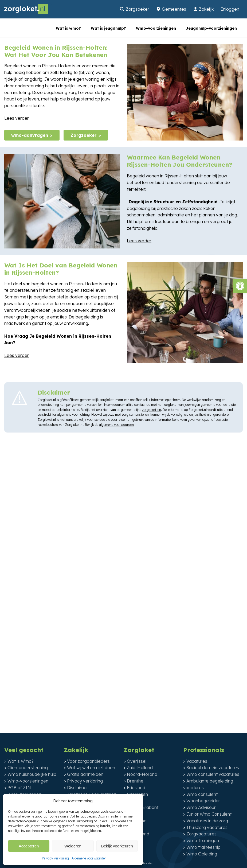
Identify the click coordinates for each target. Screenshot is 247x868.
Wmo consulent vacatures (213, 774)
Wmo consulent (202, 794)
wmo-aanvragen (30, 135)
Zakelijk (206, 9)
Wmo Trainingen (203, 840)
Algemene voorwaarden (89, 858)
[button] (240, 286)
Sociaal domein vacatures (213, 768)
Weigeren (73, 846)
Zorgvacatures (201, 834)
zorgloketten (152, 410)
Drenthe (135, 781)
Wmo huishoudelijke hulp (32, 774)
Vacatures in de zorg (207, 821)
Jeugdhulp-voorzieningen (211, 28)
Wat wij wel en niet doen (91, 768)
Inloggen (230, 9)
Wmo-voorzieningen (156, 28)
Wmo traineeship (203, 847)
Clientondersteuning (28, 768)
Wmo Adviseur (201, 807)
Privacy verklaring (55, 858)
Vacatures (197, 761)
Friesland (136, 788)
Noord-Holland (142, 774)
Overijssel (137, 761)
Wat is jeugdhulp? (108, 28)
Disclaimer (78, 788)
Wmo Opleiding (202, 854)
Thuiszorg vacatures (207, 827)
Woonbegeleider (203, 801)
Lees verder (17, 118)
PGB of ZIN (19, 788)
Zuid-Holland (140, 768)
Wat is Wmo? (21, 761)
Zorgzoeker (138, 9)
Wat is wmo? (68, 28)
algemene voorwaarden (116, 425)
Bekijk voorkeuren (117, 846)
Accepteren (29, 846)
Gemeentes (174, 9)
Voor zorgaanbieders (88, 761)
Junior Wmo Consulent (209, 814)
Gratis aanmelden (85, 774)
